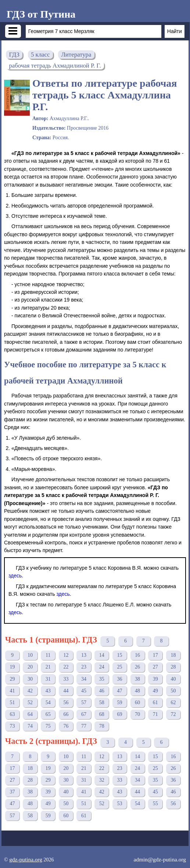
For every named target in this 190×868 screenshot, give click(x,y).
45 (84, 691)
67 (84, 714)
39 (155, 679)
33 (66, 679)
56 (66, 703)
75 (48, 726)
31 (48, 679)
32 (102, 780)
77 (84, 726)
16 (137, 655)
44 (66, 691)
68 (102, 714)
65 (48, 714)
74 (30, 726)
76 (66, 726)
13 (84, 655)
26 (137, 667)
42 (30, 691)
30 (30, 679)
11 (48, 655)
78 (102, 726)
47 (119, 691)
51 (12, 703)
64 (30, 714)
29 (12, 679)
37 (12, 792)
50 (173, 691)
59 (119, 703)
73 (12, 726)
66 (66, 714)
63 (12, 714)
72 (173, 714)
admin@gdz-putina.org (160, 859)
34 (84, 679)
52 (30, 703)
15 (119, 655)
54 (48, 703)
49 (155, 691)
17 (155, 655)
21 (48, 667)
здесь (15, 576)
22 (66, 667)
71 (155, 714)
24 (102, 667)
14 (102, 655)
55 (155, 804)
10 (30, 655)
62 (173, 703)
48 (137, 691)
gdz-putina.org (26, 859)
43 (48, 691)
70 (137, 714)
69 (119, 714)
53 (119, 804)
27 (155, 667)
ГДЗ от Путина (41, 14)
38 (137, 679)
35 (102, 679)
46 (102, 691)
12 (66, 655)
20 (30, 667)
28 (173, 667)
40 (173, 679)
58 (102, 703)
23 (84, 667)
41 (12, 691)
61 (155, 703)
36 (119, 679)
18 (173, 655)
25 (119, 667)
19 (12, 667)
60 (137, 703)
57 (84, 703)
